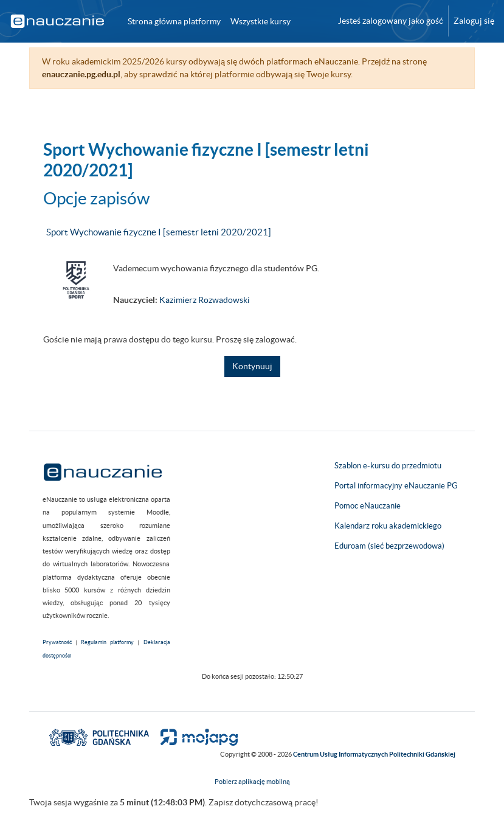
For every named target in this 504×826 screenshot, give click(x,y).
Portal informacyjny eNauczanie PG (396, 486)
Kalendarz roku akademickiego (388, 526)
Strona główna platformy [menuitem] (174, 21)
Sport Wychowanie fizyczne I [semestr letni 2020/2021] (159, 232)
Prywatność (57, 642)
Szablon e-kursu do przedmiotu (388, 466)
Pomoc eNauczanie (368, 506)
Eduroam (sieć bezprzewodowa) (389, 546)
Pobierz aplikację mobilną (252, 782)
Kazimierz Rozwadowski (205, 300)
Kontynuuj (252, 366)
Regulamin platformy (107, 642)
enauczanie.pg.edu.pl (81, 74)
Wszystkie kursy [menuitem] (261, 21)
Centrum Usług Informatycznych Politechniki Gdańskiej (374, 754)
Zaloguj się (474, 21)
